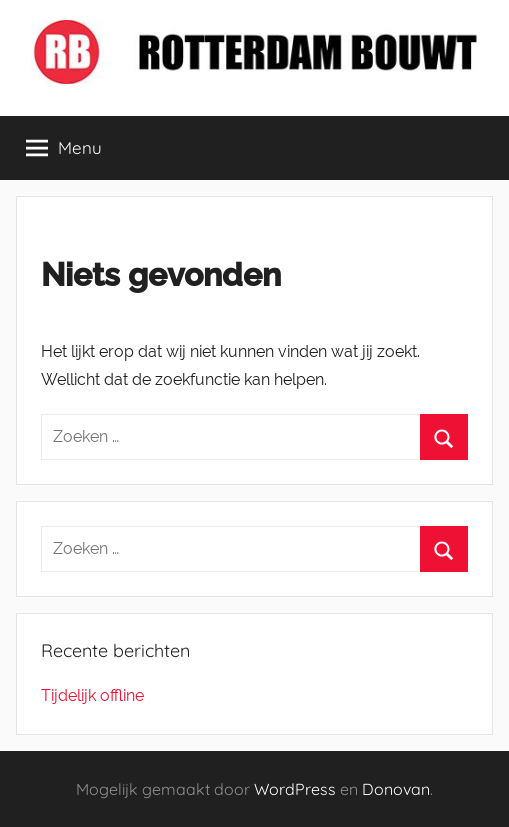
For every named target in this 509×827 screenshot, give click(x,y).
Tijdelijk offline (92, 695)
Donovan (396, 789)
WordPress (295, 789)
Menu (64, 148)
